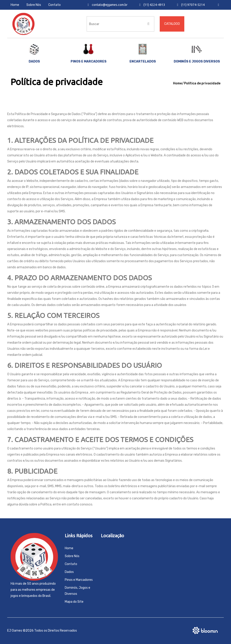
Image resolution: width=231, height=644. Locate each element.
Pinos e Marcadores (79, 580)
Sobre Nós (34, 5)
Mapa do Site (74, 602)
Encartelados (143, 53)
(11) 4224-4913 (152, 5)
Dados (34, 53)
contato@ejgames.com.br (108, 5)
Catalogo (172, 24)
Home (15, 5)
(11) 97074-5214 (191, 5)
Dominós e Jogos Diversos (197, 53)
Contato (54, 5)
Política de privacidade (202, 83)
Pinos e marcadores (89, 53)
